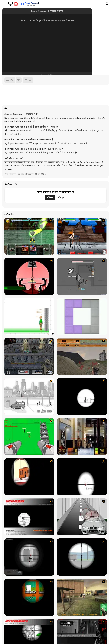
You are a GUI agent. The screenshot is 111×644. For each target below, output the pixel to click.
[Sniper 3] (82, 517)
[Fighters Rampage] (82, 236)
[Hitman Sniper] (29, 276)
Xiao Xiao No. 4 (71, 162)
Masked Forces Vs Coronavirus (41, 165)
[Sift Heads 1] (29, 397)
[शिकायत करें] (28, 80)
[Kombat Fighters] (29, 236)
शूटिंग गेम (13, 162)
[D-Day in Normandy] (82, 356)
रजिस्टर (50, 197)
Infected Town (12, 165)
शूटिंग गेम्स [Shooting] (12, 174)
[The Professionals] (29, 356)
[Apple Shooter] (29, 316)
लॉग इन (61, 197)
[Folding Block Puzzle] (82, 316)
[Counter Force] (82, 597)
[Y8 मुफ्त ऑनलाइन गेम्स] (13, 4)
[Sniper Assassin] (29, 517)
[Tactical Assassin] (82, 397)
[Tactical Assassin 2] (29, 557)
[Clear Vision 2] (82, 477)
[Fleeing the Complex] (82, 276)
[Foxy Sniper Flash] (29, 597)
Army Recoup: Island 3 (91, 162)
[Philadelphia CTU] (82, 437)
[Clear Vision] (29, 477)
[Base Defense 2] (29, 437)
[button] (8, 169)
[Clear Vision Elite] (82, 557)
